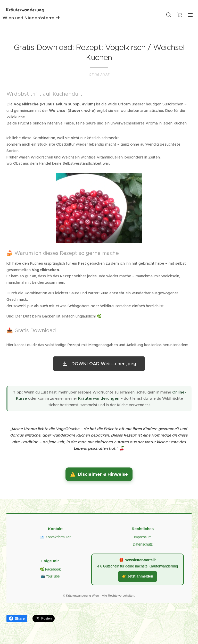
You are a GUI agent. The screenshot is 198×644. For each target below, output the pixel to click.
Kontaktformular (58, 537)
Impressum (143, 537)
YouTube (53, 576)
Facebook (53, 569)
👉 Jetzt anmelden (138, 576)
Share (17, 618)
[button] (169, 15)
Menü (190, 15)
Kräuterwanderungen (99, 398)
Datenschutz (143, 544)
